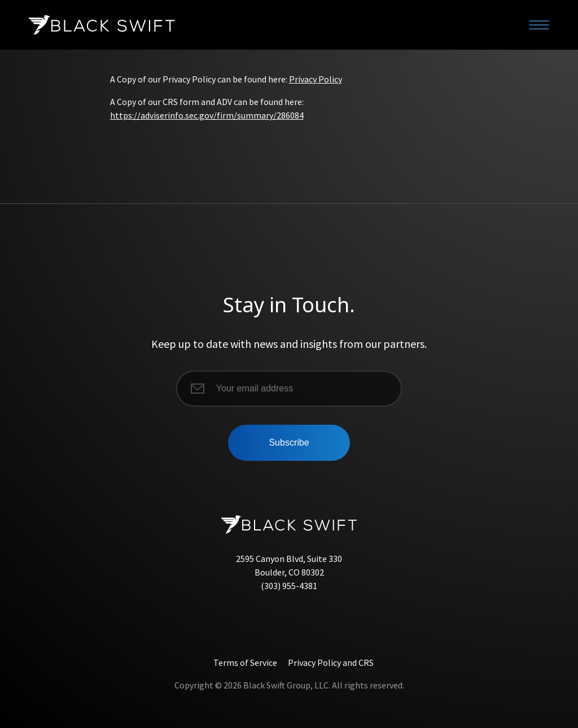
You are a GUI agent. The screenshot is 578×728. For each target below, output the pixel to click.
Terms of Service (245, 662)
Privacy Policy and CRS (331, 662)
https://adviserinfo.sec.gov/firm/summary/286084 (207, 115)
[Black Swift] (102, 25)
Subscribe (289, 443)
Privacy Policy (316, 79)
